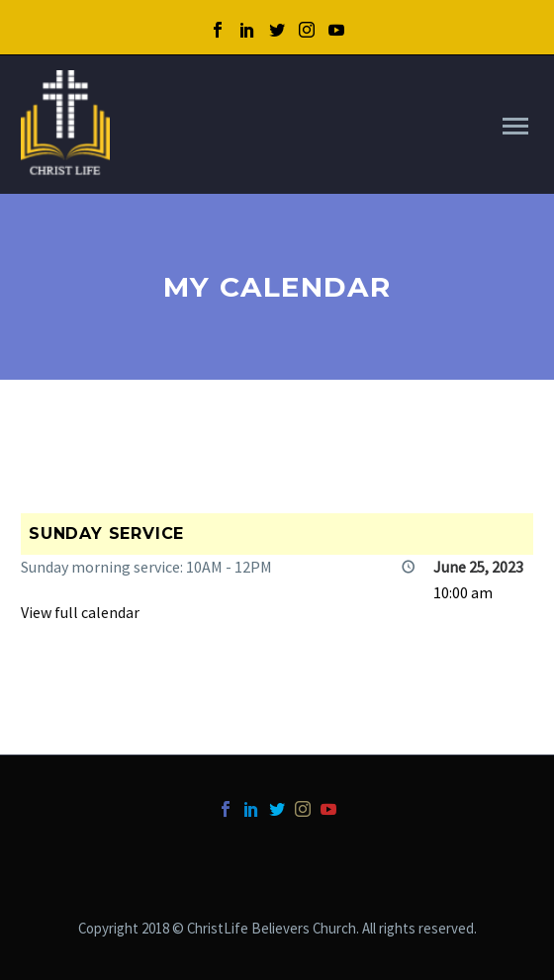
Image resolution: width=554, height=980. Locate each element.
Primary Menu (515, 126)
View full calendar (80, 612)
